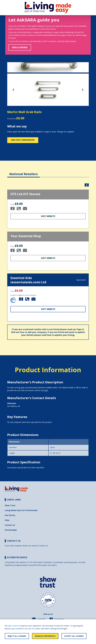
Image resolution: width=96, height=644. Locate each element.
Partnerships (11, 530)
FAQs (7, 520)
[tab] (24, 172)
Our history (10, 515)
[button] (13, 90)
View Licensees (20, 47)
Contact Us (43, 546)
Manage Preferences (45, 636)
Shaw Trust (10, 505)
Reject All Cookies (17, 636)
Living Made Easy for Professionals (21, 510)
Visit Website (48, 216)
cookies (15, 626)
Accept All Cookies (74, 636)
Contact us (10, 525)
